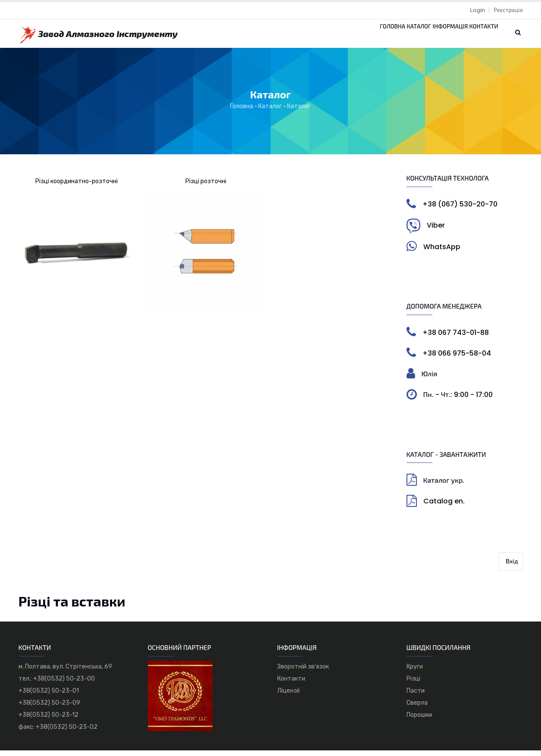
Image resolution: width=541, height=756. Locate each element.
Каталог (388, 36)
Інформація (432, 36)
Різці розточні (206, 187)
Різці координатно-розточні (77, 187)
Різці (413, 684)
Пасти (416, 696)
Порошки (419, 720)
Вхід (512, 567)
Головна (350, 36)
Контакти (478, 36)
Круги (415, 672)
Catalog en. (444, 507)
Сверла (417, 708)
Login (477, 10)
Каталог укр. (444, 486)
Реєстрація (508, 10)
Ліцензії (288, 696)
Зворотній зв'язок (303, 672)
